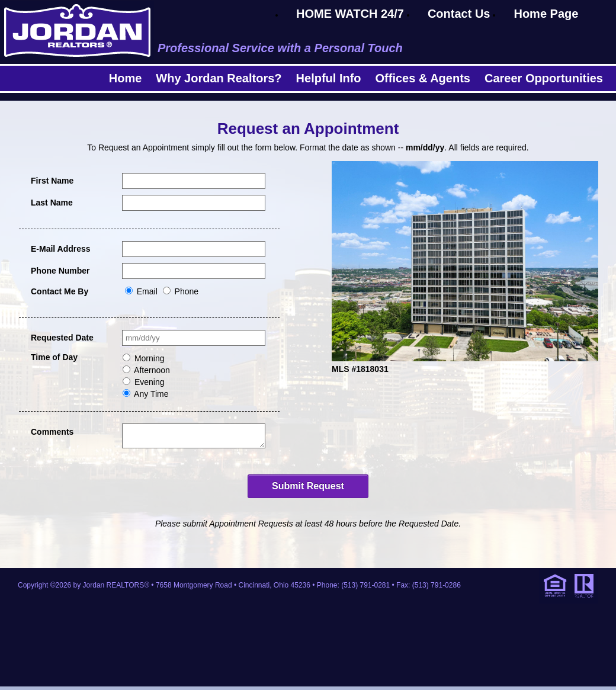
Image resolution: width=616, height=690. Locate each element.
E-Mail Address (61, 249)
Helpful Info (329, 78)
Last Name (52, 203)
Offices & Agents (423, 78)
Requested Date (62, 338)
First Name (52, 181)
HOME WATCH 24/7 (350, 14)
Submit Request (308, 490)
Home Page (546, 14)
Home (126, 78)
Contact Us (459, 14)
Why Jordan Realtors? (219, 78)
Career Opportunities (544, 78)
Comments (52, 432)
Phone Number (60, 271)
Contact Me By (60, 291)
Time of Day (54, 357)
